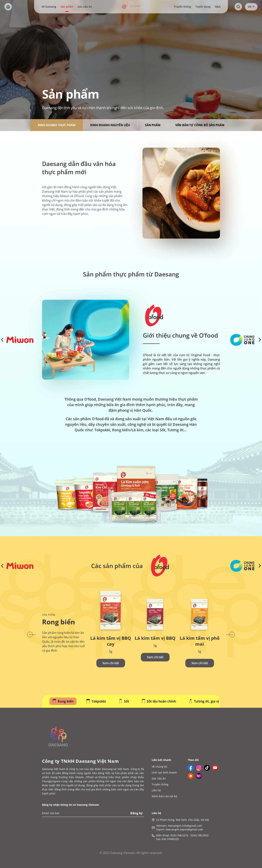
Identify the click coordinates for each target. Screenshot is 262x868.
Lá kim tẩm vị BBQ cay (111, 641)
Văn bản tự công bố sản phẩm (200, 125)
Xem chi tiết (111, 663)
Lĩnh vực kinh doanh (164, 772)
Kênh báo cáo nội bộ (164, 796)
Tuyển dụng (203, 7)
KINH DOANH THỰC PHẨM (57, 125)
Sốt (124, 701)
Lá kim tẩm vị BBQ (155, 638)
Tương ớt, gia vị (204, 701)
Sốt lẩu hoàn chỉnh (159, 701)
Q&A (218, 7)
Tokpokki (96, 701)
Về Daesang (49, 7)
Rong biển (63, 701)
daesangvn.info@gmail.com (185, 826)
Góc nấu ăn (85, 7)
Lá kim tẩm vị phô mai (200, 641)
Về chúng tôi (159, 767)
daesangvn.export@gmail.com (184, 829)
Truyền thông (182, 7)
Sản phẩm (67, 7)
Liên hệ (156, 790)
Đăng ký (136, 813)
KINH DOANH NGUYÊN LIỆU (110, 125)
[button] (32, 635)
